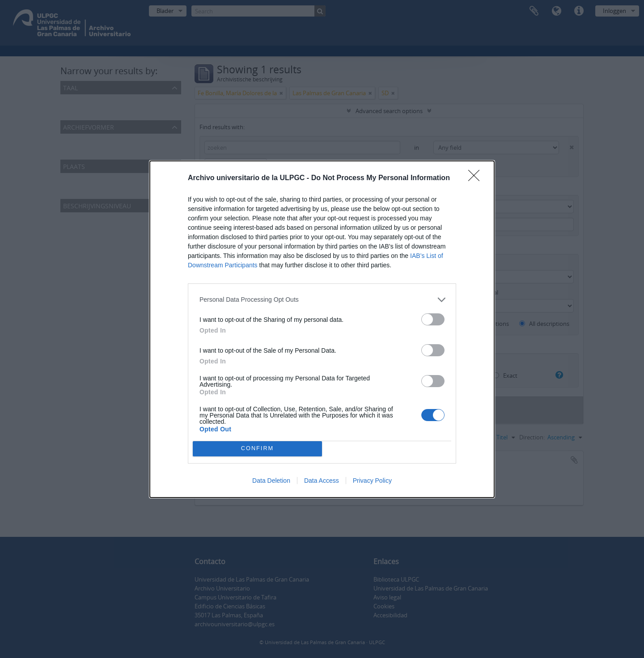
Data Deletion (271, 481)
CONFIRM (257, 449)
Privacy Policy (372, 481)
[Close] (477, 178)
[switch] (433, 319)
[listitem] (322, 300)
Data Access (322, 481)
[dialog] (322, 329)
